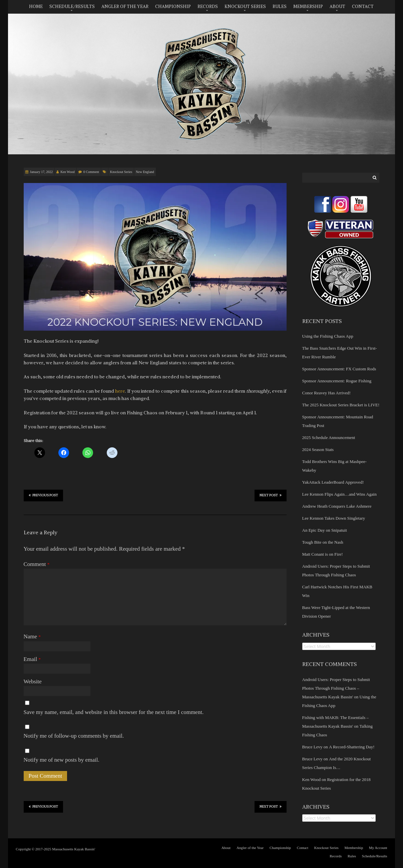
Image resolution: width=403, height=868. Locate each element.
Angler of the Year (125, 6)
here (120, 391)
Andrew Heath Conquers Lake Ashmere (337, 506)
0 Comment (91, 172)
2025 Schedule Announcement (329, 437)
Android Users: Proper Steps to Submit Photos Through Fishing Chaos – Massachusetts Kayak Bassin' (336, 688)
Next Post (271, 495)
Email (32, 659)
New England (145, 172)
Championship (173, 6)
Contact (363, 6)
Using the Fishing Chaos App (328, 336)
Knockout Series (245, 6)
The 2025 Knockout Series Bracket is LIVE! (341, 405)
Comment (37, 564)
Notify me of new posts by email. (62, 760)
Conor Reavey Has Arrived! (327, 393)
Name (32, 636)
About (337, 6)
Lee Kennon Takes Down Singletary (334, 518)
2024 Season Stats (318, 449)
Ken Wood (68, 172)
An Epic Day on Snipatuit (325, 530)
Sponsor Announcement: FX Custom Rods (339, 369)
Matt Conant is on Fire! (323, 554)
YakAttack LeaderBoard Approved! (333, 482)
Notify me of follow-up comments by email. (74, 736)
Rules (280, 6)
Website (33, 681)
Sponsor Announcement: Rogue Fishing (337, 381)
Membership (308, 6)
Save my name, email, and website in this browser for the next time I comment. (114, 712)
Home (36, 6)
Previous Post (43, 495)
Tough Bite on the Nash (323, 542)
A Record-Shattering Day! (352, 747)
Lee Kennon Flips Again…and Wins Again (339, 494)
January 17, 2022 (42, 172)
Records (208, 6)
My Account (378, 848)
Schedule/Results (72, 6)
